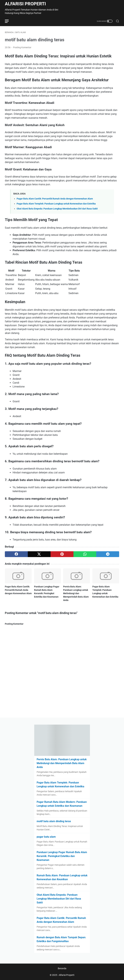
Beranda (62, 968)
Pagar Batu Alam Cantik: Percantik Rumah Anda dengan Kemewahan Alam (55, 199)
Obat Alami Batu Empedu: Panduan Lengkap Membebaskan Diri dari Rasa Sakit (57, 209)
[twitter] (39, 554)
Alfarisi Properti (25, 4)
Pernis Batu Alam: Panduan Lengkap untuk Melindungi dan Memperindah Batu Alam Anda (76, 593)
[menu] (9, 21)
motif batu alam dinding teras (54, 821)
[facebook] (16, 554)
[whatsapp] (85, 554)
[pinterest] (62, 554)
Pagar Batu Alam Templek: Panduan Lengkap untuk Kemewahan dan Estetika (56, 204)
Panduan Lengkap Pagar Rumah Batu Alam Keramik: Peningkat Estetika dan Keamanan (62, 856)
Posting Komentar (22, 47)
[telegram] (108, 554)
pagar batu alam (46, 837)
